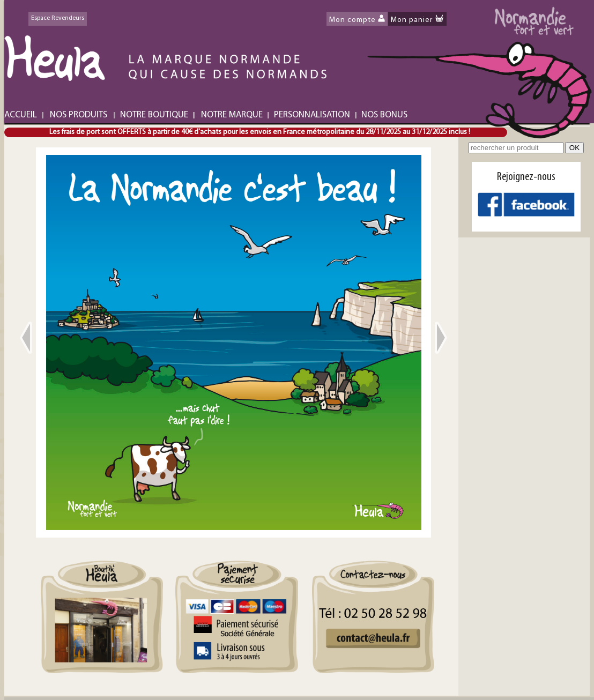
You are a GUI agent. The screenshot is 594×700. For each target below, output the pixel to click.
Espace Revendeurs (58, 18)
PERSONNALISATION (312, 115)
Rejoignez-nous (526, 177)
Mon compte (352, 20)
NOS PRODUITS (79, 115)
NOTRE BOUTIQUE (154, 115)
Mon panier (412, 20)
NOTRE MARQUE (232, 115)
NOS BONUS (384, 115)
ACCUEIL (21, 115)
